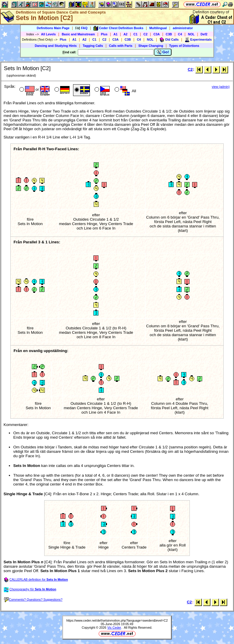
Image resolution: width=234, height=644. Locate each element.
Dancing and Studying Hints (56, 46)
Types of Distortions (184, 46)
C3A (157, 34)
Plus (104, 34)
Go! (163, 52)
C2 (146, 34)
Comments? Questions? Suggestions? (33, 600)
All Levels (48, 34)
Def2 (204, 34)
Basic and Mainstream (78, 34)
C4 (180, 34)
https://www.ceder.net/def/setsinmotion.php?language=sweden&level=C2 (117, 620)
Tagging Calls (93, 46)
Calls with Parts (121, 46)
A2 (126, 34)
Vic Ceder (114, 628)
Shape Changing (151, 46)
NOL (191, 34)
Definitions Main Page (53, 28)
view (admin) (221, 87)
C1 (136, 34)
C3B (169, 34)
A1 (116, 34)
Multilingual (158, 28)
